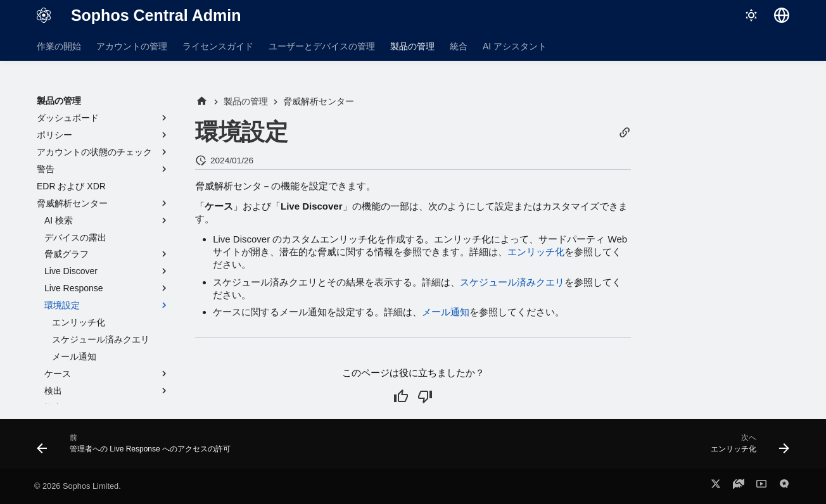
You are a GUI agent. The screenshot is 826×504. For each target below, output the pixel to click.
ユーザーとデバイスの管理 (322, 46)
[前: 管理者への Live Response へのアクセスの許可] (137, 448)
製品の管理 (412, 46)
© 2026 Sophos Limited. (78, 486)
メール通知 (446, 312)
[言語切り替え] (782, 15)
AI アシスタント (515, 46)
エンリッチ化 (536, 252)
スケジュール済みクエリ (512, 282)
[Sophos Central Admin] (44, 15)
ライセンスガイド (218, 46)
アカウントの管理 (132, 46)
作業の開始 (59, 46)
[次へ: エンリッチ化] (747, 448)
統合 (459, 46)
